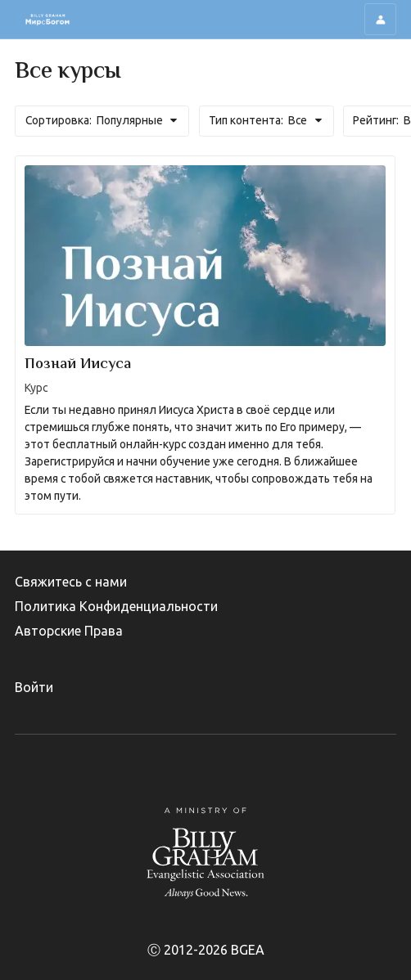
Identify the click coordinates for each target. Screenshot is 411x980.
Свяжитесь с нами (71, 582)
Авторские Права (69, 631)
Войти (34, 687)
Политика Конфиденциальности (116, 606)
